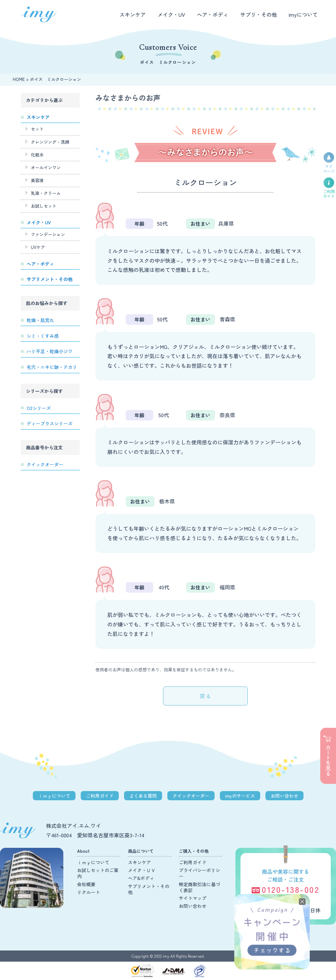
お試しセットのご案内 (98, 873)
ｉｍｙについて (54, 796)
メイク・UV (171, 14)
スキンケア (133, 14)
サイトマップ (193, 898)
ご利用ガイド (100, 796)
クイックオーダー (191, 796)
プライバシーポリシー (199, 873)
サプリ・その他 (259, 14)
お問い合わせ (284, 796)
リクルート (89, 892)
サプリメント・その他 (149, 889)
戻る (205, 696)
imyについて (303, 14)
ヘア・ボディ (213, 14)
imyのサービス (240, 796)
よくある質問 (143, 796)
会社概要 (86, 884)
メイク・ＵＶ (142, 870)
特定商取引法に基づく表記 (199, 887)
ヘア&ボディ (141, 878)
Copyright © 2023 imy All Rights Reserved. (168, 956)
